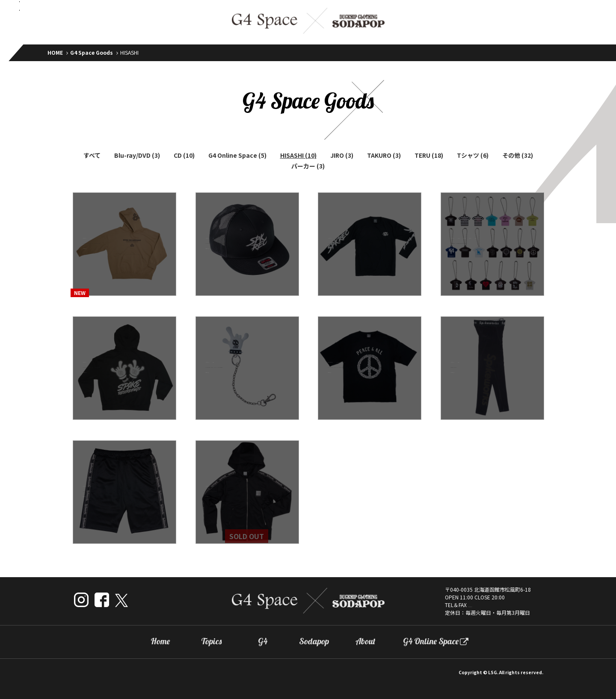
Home (160, 641)
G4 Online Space (431, 641)
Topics (211, 641)
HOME (55, 52)
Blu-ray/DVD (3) (137, 155)
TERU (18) (429, 155)
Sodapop (314, 641)
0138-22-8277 (485, 605)
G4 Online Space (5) (237, 155)
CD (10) (184, 155)
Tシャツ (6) (473, 155)
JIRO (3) (342, 155)
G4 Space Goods (92, 52)
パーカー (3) (308, 166)
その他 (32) (518, 155)
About (366, 641)
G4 (263, 641)
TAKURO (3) (384, 155)
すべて (92, 155)
